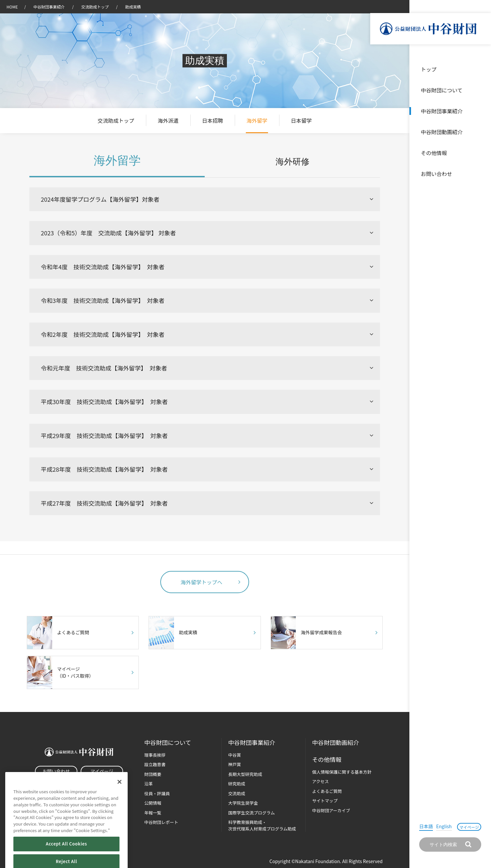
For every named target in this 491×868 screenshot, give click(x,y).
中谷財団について (442, 90)
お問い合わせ (436, 174)
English (444, 826)
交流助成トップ (95, 7)
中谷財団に (168, 742)
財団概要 (153, 774)
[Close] (119, 794)
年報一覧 (153, 813)
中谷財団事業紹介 (442, 111)
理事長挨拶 (155, 755)
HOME (12, 7)
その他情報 (434, 153)
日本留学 (301, 120)
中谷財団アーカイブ (331, 810)
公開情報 (153, 803)
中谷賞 (235, 755)
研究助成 (237, 784)
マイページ (469, 827)
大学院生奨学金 (243, 803)
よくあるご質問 (327, 791)
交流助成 (237, 793)
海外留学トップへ (201, 582)
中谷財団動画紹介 (442, 132)
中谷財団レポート (161, 822)
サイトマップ (325, 801)
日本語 (426, 826)
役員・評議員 (157, 793)
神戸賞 (235, 764)
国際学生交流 (252, 813)
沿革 (482, 132)
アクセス (320, 781)
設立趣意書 (155, 764)
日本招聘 (213, 120)
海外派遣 (168, 120)
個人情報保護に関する (342, 772)
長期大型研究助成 (245, 774)
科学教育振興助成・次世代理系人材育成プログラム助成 (262, 825)
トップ (429, 69)
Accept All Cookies (66, 856)
